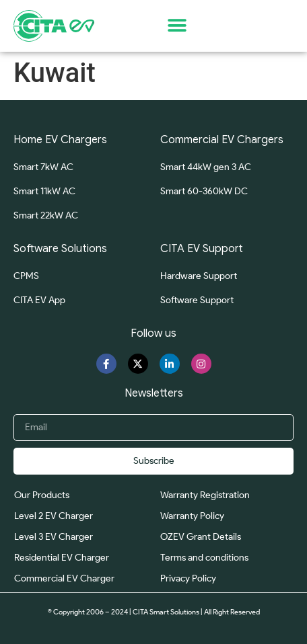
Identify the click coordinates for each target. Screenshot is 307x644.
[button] (177, 26)
